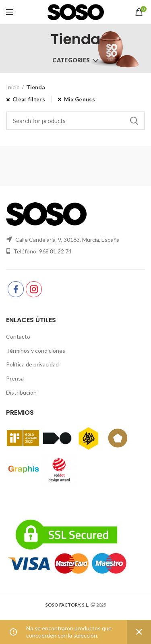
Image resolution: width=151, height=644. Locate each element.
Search (134, 121)
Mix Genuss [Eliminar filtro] (80, 99)
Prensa (15, 378)
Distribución (21, 392)
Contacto (18, 336)
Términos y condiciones (36, 351)
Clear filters (29, 99)
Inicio (13, 87)
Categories (71, 60)
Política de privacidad (32, 364)
